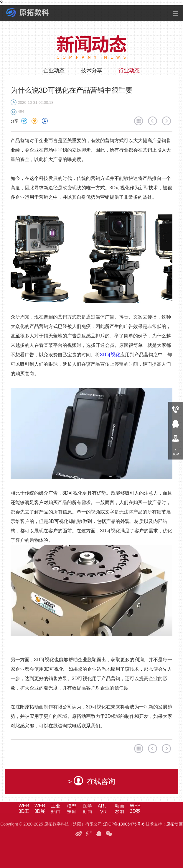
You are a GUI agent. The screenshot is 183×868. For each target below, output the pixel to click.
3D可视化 (110, 355)
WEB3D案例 (135, 812)
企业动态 (54, 70)
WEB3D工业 (24, 812)
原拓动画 (174, 824)
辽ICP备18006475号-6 (124, 824)
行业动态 (129, 70)
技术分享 (92, 70)
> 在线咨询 (92, 781)
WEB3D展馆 (40, 812)
